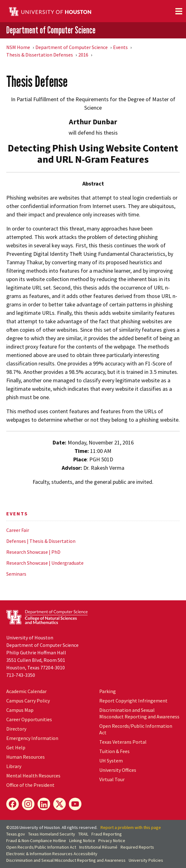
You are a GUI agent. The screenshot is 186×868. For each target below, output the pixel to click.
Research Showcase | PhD (33, 552)
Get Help (16, 747)
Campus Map (20, 710)
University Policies (146, 860)
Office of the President (30, 785)
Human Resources (26, 757)
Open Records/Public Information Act (41, 847)
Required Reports (137, 847)
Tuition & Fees (114, 751)
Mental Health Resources (33, 776)
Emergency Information (32, 738)
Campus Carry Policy (28, 701)
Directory (16, 729)
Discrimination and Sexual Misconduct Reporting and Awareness (139, 713)
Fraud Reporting (107, 834)
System (111, 761)
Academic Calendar (26, 691)
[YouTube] (75, 804)
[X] (59, 804)
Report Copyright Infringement (133, 701)
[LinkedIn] (44, 804)
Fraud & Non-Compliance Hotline (36, 841)
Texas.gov (16, 834)
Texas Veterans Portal (123, 742)
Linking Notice (82, 841)
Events (120, 47)
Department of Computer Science (51, 30)
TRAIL (83, 834)
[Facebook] (13, 804)
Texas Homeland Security (52, 834)
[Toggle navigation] (179, 11)
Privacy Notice (112, 841)
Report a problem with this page (131, 827)
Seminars (16, 574)
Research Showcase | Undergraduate (45, 563)
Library (14, 766)
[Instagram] (28, 804)
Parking (108, 691)
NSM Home (18, 47)
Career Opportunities (29, 719)
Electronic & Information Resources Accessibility (52, 854)
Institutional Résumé (98, 847)
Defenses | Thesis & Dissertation (41, 541)
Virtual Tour (112, 779)
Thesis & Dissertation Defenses (40, 55)
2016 (83, 55)
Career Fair (18, 530)
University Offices (118, 770)
